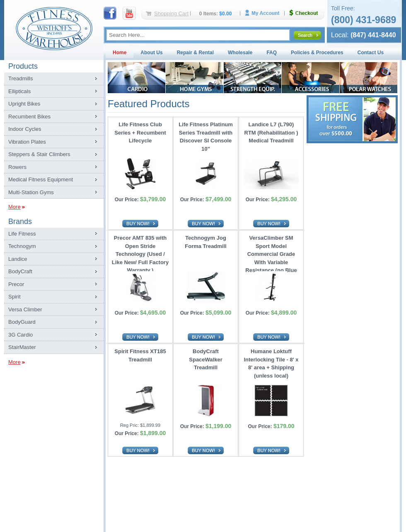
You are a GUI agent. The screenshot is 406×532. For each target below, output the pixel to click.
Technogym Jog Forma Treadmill (205, 242)
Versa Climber (25, 309)
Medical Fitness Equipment (41, 179)
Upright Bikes (24, 104)
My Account (265, 13)
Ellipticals (19, 91)
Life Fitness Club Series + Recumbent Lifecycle (140, 132)
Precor (16, 284)
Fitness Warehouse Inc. (54, 28)
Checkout (307, 13)
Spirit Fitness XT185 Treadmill (140, 355)
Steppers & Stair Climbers (39, 154)
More (15, 207)
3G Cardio (21, 335)
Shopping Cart (171, 13)
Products (23, 66)
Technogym (22, 246)
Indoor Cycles (25, 129)
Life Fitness (22, 234)
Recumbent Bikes (29, 117)
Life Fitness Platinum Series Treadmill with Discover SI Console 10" (206, 137)
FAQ (272, 53)
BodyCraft (20, 271)
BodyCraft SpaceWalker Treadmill (205, 359)
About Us (151, 53)
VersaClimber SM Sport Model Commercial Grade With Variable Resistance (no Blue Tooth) (271, 252)
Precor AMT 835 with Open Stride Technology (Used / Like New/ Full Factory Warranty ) (140, 252)
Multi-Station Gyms (31, 192)
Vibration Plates (27, 142)
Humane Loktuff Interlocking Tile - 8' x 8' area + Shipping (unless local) (271, 363)
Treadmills (21, 78)
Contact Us (371, 53)
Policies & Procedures (317, 53)
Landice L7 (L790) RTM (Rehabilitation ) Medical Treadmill (271, 132)
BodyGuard (22, 322)
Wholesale (240, 53)
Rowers (17, 167)
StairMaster (22, 347)
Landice (18, 259)
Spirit (15, 297)
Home (120, 53)
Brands (20, 221)
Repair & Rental (195, 53)
